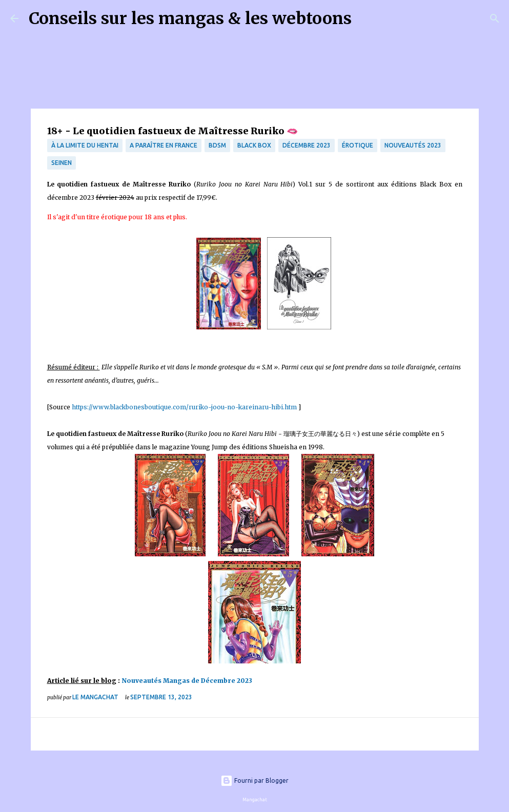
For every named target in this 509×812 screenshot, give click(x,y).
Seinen (62, 163)
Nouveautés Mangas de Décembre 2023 (187, 681)
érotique (358, 145)
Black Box (254, 145)
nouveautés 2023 (413, 145)
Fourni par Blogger (254, 780)
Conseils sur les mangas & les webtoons (190, 18)
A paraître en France (164, 145)
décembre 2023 (307, 145)
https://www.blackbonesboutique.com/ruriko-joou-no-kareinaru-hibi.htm (184, 407)
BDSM (217, 145)
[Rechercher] (366, 18)
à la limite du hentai (85, 145)
